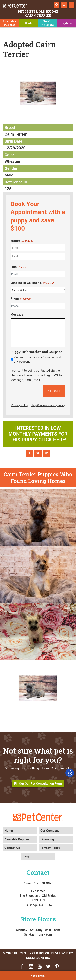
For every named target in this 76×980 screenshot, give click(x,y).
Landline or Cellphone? (33, 283)
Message (17, 315)
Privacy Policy (50, 848)
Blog (26, 856)
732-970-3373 (43, 883)
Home (9, 831)
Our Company (50, 831)
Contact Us (12, 848)
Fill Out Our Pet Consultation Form (38, 784)
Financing (47, 839)
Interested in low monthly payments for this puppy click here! (38, 434)
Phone (21, 299)
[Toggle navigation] (72, 5)
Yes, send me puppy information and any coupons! (37, 360)
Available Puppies (17, 839)
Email (20, 267)
